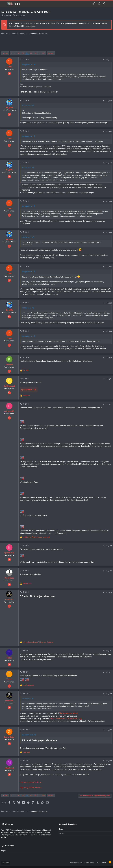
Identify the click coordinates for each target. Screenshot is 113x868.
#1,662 (109, 101)
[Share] (104, 60)
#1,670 (109, 358)
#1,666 (109, 232)
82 (19, 53)
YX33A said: (27, 106)
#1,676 (109, 651)
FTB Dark (6, 863)
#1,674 (109, 571)
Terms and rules (76, 863)
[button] (4, 4)
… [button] (15, 53)
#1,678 (109, 694)
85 (31, 53)
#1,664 (109, 163)
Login (3, 851)
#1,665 (109, 201)
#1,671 (109, 379)
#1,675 (109, 592)
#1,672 (109, 404)
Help (98, 863)
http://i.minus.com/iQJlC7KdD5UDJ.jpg (66, 718)
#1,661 (109, 60)
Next (50, 53)
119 (44, 53)
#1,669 (109, 331)
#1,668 (109, 303)
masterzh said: (28, 735)
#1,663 (109, 131)
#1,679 (109, 730)
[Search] (109, 4)
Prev (6, 53)
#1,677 (109, 672)
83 (23, 53)
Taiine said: (26, 699)
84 (27, 53)
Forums (61, 834)
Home (61, 829)
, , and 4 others (38, 642)
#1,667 (109, 267)
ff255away (7, 15)
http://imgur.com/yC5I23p (31, 782)
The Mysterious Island (68, 713)
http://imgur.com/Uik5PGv (31, 788)
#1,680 (109, 761)
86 (35, 53)
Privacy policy (89, 863)
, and (36, 537)
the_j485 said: (27, 65)
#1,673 (109, 546)
